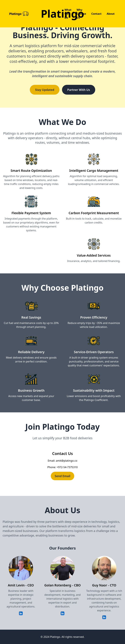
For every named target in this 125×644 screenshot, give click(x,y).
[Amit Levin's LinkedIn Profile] (21, 613)
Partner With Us (79, 90)
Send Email (62, 476)
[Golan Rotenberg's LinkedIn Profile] (62, 613)
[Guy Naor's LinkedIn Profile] (104, 617)
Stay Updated (45, 90)
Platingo (62, 14)
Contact (96, 14)
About (111, 14)
